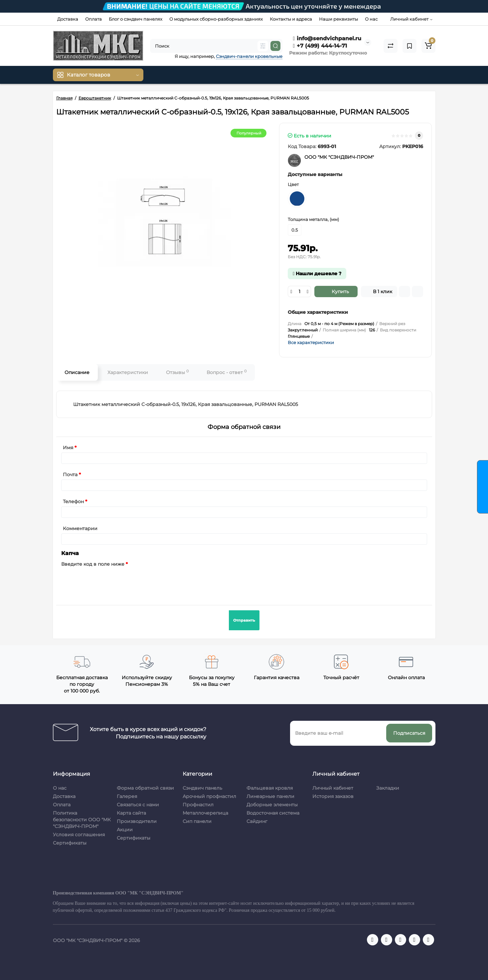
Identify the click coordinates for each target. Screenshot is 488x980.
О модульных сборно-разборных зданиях (216, 19)
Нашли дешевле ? (317, 274)
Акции (125, 830)
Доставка (68, 19)
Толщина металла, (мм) (313, 219)
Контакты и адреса (291, 19)
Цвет (293, 184)
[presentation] (112, 582)
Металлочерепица (205, 813)
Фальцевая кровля (270, 788)
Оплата (93, 19)
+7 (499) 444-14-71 (320, 46)
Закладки (388, 788)
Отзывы (177, 372)
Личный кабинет (333, 788)
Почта (70, 475)
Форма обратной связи (145, 788)
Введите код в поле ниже (93, 564)
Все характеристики (311, 342)
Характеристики (128, 372)
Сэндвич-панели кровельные (249, 56)
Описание (77, 372)
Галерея (127, 796)
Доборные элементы (272, 805)
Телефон (73, 501)
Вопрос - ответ (227, 372)
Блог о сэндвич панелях (136, 19)
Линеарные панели (270, 796)
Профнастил (198, 805)
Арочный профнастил (209, 796)
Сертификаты (70, 843)
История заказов (333, 796)
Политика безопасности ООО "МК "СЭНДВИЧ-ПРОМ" (82, 820)
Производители (137, 821)
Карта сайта (131, 813)
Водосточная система (273, 813)
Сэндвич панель (202, 788)
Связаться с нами (138, 805)
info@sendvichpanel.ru (327, 38)
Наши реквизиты (338, 19)
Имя (68, 448)
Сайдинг (257, 821)
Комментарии (80, 528)
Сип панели (197, 821)
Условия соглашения (79, 835)
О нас (371, 19)
